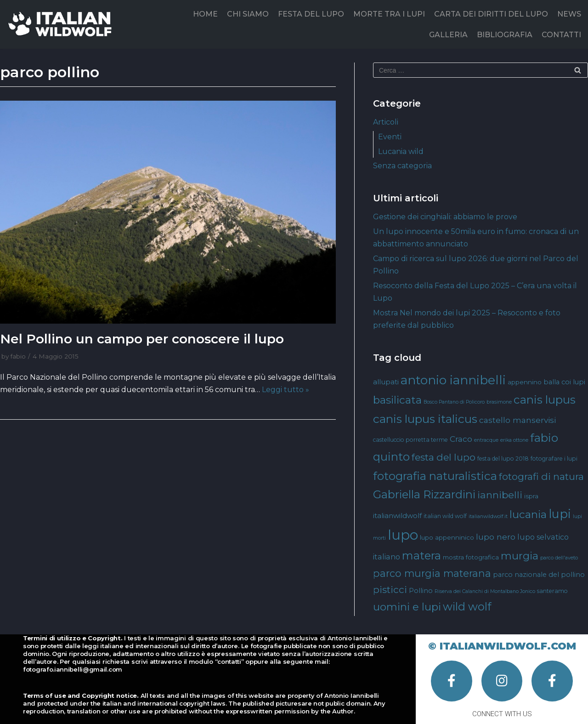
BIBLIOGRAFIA (505, 35)
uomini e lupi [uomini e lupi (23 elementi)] (407, 607)
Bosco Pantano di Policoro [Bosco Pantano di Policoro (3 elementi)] (454, 402)
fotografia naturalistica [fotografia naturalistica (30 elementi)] (435, 476)
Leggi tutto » (286, 390)
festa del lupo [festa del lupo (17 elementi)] (444, 457)
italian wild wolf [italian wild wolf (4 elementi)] (445, 516)
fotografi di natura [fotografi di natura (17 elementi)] (541, 476)
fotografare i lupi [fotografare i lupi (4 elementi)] (554, 459)
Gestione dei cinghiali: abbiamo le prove (445, 217)
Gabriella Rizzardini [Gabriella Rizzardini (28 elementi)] (424, 494)
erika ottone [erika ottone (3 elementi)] (514, 440)
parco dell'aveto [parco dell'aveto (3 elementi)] (559, 558)
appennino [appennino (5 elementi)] (525, 382)
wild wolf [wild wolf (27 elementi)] (467, 607)
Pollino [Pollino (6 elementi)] (421, 591)
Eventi (390, 137)
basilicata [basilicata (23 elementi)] (397, 400)
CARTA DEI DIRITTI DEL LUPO (491, 14)
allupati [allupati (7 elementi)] (386, 382)
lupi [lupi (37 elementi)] (560, 514)
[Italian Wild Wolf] (62, 24)
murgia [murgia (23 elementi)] (520, 556)
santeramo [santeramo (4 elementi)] (552, 591)
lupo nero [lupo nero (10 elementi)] (496, 537)
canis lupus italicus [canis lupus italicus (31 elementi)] (425, 419)
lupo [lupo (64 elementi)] (403, 535)
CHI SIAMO (248, 14)
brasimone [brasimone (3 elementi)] (499, 402)
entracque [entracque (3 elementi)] (486, 440)
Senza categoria (402, 166)
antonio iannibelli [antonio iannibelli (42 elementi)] (453, 380)
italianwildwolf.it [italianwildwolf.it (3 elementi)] (488, 516)
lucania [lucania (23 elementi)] (528, 514)
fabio (18, 356)
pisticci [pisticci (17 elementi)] (390, 590)
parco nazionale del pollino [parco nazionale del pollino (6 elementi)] (539, 575)
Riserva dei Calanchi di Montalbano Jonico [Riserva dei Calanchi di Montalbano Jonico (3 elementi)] (485, 591)
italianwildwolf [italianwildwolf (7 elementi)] (397, 516)
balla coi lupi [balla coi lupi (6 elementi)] (564, 382)
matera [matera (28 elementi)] (421, 556)
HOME (205, 14)
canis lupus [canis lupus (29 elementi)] (545, 400)
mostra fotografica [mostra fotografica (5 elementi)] (471, 557)
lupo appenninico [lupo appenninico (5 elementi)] (447, 537)
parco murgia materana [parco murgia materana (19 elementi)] (432, 573)
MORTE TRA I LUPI (389, 14)
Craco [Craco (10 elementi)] (461, 439)
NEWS (569, 14)
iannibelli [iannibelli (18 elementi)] (500, 495)
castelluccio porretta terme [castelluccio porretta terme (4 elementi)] (410, 440)
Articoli (386, 122)
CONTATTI (561, 35)
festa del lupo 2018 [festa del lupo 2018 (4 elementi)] (503, 459)
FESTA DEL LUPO (311, 14)
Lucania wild (401, 151)
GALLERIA (448, 35)
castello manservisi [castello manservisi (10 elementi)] (517, 420)
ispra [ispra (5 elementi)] (531, 496)
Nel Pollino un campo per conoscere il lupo (142, 339)
